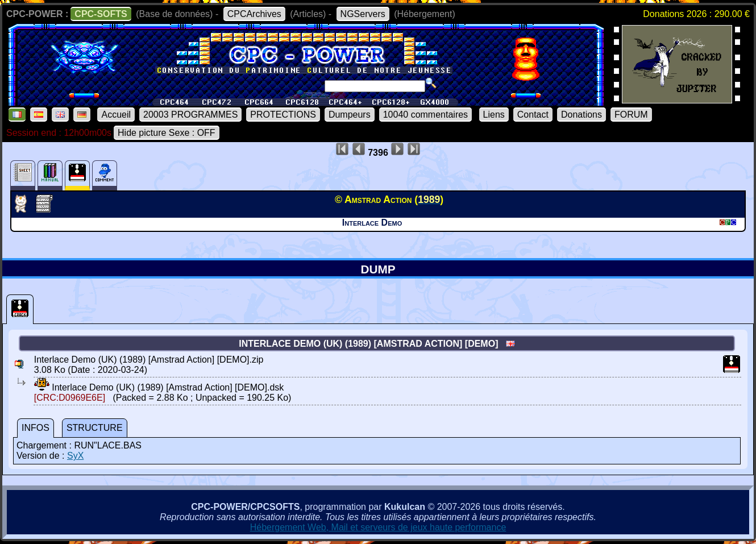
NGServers (363, 14)
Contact (533, 115)
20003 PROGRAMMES (190, 115)
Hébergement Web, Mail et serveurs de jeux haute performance (378, 527)
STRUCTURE (95, 428)
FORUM (631, 115)
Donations (581, 115)
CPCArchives (254, 14)
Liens (494, 115)
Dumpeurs (350, 115)
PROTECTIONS (283, 115)
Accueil (116, 115)
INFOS (36, 428)
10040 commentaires (425, 115)
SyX (75, 456)
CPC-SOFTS (101, 14)
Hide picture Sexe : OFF (167, 133)
